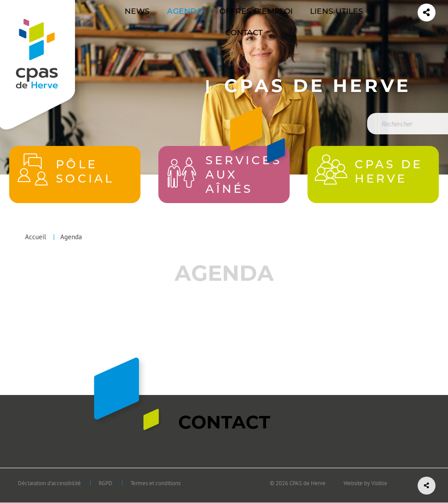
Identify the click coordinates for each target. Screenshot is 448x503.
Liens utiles (337, 11)
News (137, 11)
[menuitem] (137, 11)
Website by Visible (365, 483)
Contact (244, 32)
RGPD (106, 483)
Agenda (185, 11)
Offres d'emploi (256, 11)
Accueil (36, 237)
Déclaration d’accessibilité (49, 483)
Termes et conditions (155, 483)
